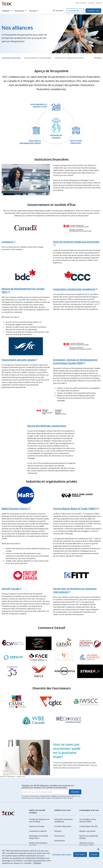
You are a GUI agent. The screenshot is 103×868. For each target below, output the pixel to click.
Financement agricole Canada (18, 360)
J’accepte (94, 854)
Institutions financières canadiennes (63, 820)
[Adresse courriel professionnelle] (45, 792)
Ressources (21, 11)
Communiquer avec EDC (89, 826)
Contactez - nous (93, 11)
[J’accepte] (98, 849)
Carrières (91, 3)
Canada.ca (7, 242)
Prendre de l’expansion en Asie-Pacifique (39, 820)
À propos (34, 11)
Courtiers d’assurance (63, 826)
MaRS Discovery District (15, 508)
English (99, 3)
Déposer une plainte (87, 831)
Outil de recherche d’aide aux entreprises (75, 766)
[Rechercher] (58, 11)
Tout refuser (80, 854)
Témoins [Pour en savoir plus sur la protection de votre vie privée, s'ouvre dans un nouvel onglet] (37, 863)
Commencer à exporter (38, 831)
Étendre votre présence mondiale (38, 844)
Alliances (58, 831)
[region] (51, 857)
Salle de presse (81, 3)
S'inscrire (75, 792)
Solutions (8, 11)
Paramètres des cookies (62, 854)
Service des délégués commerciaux (47, 426)
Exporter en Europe (37, 826)
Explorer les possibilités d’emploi (89, 837)
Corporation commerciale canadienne (74, 289)
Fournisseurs (59, 836)
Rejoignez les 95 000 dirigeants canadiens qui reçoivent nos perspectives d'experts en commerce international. (48, 787)
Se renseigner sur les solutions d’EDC (88, 820)
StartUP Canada (11, 588)
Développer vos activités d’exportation (39, 837)
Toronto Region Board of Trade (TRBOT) (75, 508)
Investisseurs (60, 841)
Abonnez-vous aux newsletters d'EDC (87, 844)
